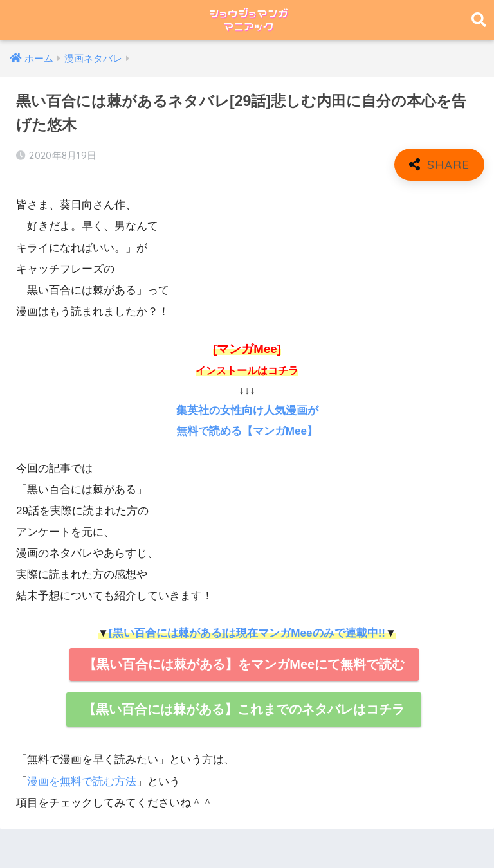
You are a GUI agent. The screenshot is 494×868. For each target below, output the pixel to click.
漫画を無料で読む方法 (82, 782)
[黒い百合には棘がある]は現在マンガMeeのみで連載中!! (247, 633)
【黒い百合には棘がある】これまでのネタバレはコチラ (244, 709)
